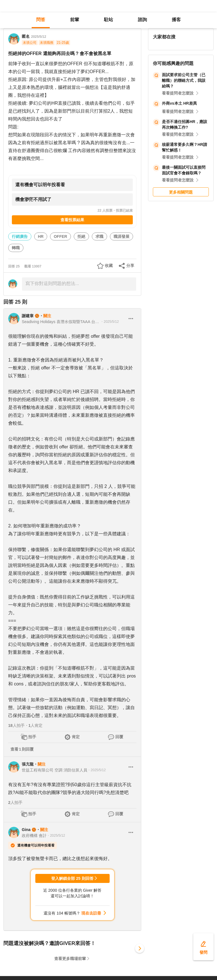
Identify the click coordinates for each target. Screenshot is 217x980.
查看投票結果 (72, 220)
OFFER (60, 236)
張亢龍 (28, 764)
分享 (130, 266)
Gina (26, 830)
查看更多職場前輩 (70, 959)
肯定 (76, 737)
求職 (99, 236)
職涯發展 (121, 236)
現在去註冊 (91, 913)
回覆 (119, 737)
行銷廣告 (20, 236)
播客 (176, 20)
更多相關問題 (181, 192)
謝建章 (28, 316)
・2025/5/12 (109, 322)
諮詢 (142, 20)
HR (41, 236)
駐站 (108, 20)
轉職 (16, 248)
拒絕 (81, 236)
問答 (41, 20)
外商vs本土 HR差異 (179, 103)
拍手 (32, 737)
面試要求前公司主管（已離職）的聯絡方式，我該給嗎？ (184, 80)
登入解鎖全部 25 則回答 (72, 878)
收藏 (109, 266)
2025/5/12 (39, 37)
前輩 (75, 20)
